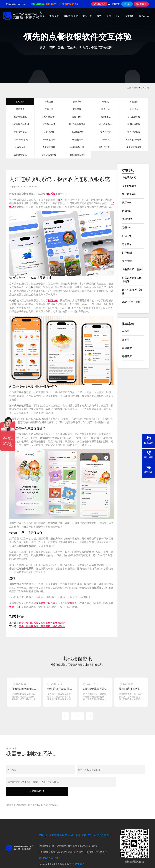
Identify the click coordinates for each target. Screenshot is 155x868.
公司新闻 (145, 88)
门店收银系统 (77, 132)
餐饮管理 (77, 109)
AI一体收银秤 (49, 140)
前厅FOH (127, 203)
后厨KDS (127, 211)
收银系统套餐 (129, 186)
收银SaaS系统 (49, 117)
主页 (129, 88)
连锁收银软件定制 (20, 124)
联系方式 (144, 16)
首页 (42, 16)
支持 (109, 16)
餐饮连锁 (134, 102)
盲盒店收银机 (20, 155)
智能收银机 (106, 117)
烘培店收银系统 (77, 147)
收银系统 (77, 102)
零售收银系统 (134, 132)
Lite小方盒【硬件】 (132, 302)
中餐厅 (126, 331)
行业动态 (49, 102)
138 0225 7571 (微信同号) (62, 4)
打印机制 (127, 253)
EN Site (127, 4)
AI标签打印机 (77, 140)
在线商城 (127, 261)
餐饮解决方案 (129, 194)
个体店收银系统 (20, 140)
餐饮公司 (106, 109)
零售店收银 (106, 132)
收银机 (106, 102)
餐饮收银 (54, 16)
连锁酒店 (127, 356)
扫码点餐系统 (134, 117)
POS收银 (49, 109)
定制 (70, 603)
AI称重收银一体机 (134, 140)
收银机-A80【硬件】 (133, 269)
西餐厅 (126, 340)
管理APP (127, 228)
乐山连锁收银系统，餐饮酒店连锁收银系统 (42, 626)
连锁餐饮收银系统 (46, 603)
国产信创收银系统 (77, 124)
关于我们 (130, 16)
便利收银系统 (134, 124)
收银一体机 (77, 117)
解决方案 (87, 16)
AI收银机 (105, 140)
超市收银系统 (106, 124)
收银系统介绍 (129, 178)
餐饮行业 (134, 109)
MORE (77, 717)
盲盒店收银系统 (49, 155)
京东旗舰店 (141, 4)
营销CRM (127, 219)
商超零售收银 (71, 16)
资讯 (118, 16)
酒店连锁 (20, 109)
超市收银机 (49, 132)
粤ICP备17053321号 (50, 850)
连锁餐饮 (127, 348)
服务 (99, 16)
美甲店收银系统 (134, 147)
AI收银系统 (20, 147)
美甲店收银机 (106, 147)
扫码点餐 (53, 300)
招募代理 (99, 4)
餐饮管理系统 (20, 117)
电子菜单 (127, 244)
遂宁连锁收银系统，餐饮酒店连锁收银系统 (42, 623)
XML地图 (79, 856)
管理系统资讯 (49, 124)
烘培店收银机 (49, 147)
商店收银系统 (20, 132)
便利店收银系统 (77, 155)
